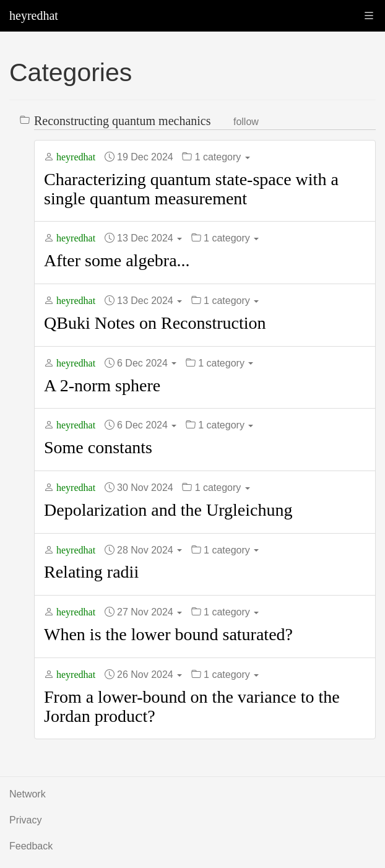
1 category (223, 157)
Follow (246, 122)
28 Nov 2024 (149, 550)
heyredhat (34, 15)
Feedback (31, 846)
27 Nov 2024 (149, 612)
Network (28, 794)
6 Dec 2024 (147, 363)
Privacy (25, 820)
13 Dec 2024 (149, 238)
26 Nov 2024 (149, 675)
